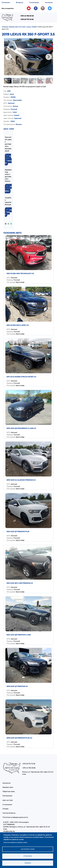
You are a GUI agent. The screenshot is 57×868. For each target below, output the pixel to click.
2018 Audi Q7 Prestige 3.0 (17, 686)
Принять (28, 863)
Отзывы (5, 809)
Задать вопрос (8, 212)
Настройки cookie (28, 849)
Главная (5, 27)
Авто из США (8, 800)
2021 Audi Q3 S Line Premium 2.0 (20, 583)
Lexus (29, 27)
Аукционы (7, 783)
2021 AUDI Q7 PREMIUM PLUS (18, 532)
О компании (34, 2)
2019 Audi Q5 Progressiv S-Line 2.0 (21, 428)
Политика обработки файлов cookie (15, 842)
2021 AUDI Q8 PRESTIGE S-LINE (19, 635)
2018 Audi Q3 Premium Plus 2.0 (19, 738)
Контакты (49, 2)
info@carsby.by (9, 831)
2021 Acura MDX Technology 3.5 (20, 273)
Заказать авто (8, 787)
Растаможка (7, 796)
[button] (28, 57)
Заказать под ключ (8, 189)
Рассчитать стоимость (8, 160)
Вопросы (20, 2)
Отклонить (28, 856)
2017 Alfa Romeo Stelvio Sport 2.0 (21, 377)
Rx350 (34, 27)
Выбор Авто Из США (17, 27)
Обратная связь (9, 791)
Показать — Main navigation (52, 18)
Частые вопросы (9, 813)
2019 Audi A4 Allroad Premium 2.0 (21, 480)
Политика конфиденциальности (15, 817)
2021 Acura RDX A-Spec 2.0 (18, 325)
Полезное (6, 2)
